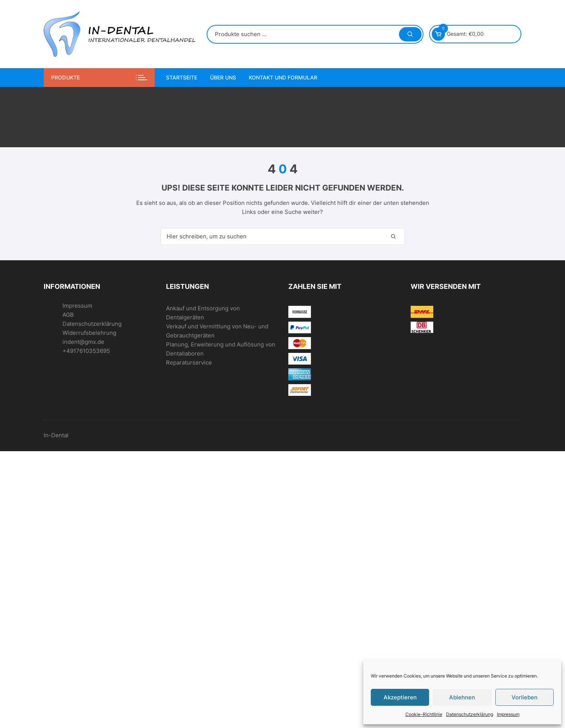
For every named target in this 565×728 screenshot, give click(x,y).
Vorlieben (525, 697)
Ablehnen (462, 697)
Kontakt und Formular (283, 77)
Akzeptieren (400, 697)
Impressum (508, 714)
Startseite (182, 77)
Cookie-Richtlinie (424, 714)
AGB (68, 315)
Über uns (223, 77)
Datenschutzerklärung (470, 714)
